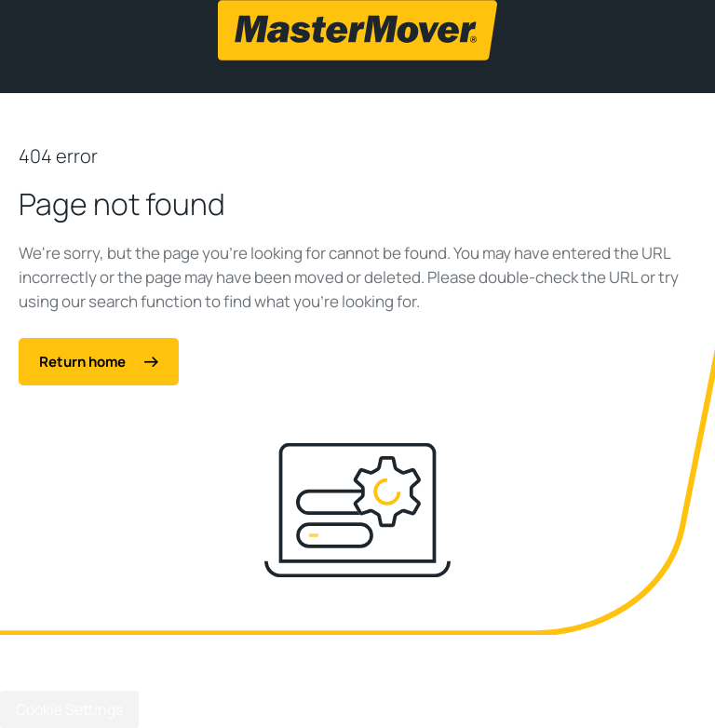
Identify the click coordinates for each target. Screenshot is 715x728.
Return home (99, 362)
